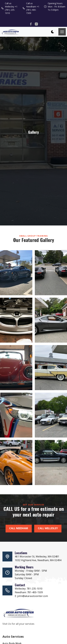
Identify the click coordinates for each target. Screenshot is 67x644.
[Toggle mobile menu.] (62, 32)
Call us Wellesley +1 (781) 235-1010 (9, 8)
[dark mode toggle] (53, 32)
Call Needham (19, 528)
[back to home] (10, 32)
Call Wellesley (48, 528)
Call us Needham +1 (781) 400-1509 (31, 8)
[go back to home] (19, 613)
